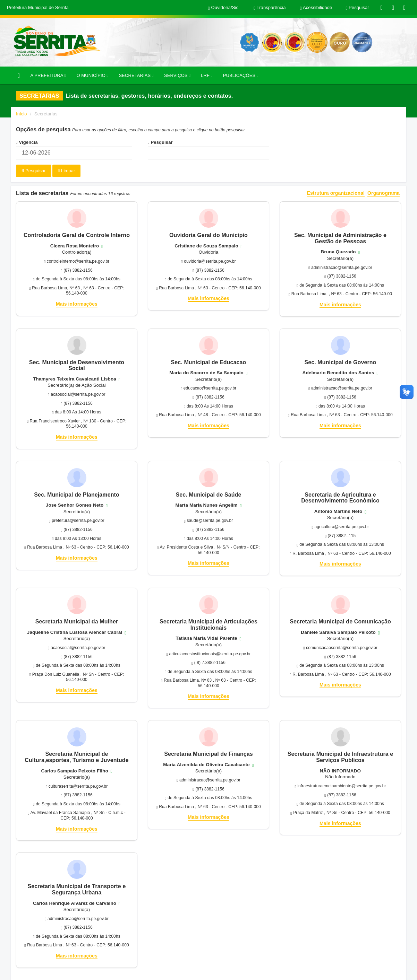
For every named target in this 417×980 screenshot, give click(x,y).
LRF (207, 75)
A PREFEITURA (48, 75)
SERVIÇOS (177, 75)
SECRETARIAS (136, 75)
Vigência (27, 142)
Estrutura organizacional (336, 193)
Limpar (66, 171)
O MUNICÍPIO (92, 75)
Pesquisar (160, 142)
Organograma (384, 193)
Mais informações (77, 304)
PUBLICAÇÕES (241, 75)
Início (22, 114)
